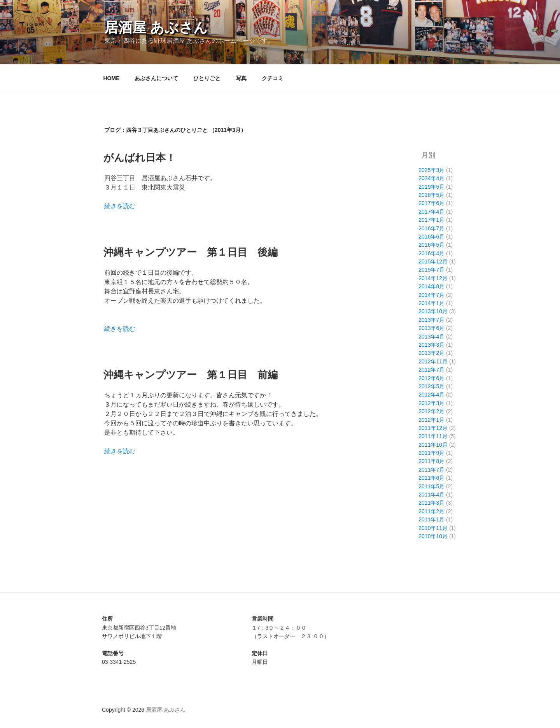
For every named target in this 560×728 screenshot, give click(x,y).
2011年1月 (431, 519)
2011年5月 (431, 486)
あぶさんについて (156, 78)
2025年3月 (431, 170)
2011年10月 (433, 445)
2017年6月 (431, 203)
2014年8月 (431, 286)
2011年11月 (433, 436)
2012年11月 (433, 361)
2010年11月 (433, 528)
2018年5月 (431, 195)
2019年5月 (431, 187)
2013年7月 (431, 320)
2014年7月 (431, 295)
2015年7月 (431, 270)
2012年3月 (431, 403)
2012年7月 (431, 370)
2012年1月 (431, 420)
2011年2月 (431, 511)
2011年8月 (431, 461)
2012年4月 (431, 395)
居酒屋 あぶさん (156, 27)
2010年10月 (433, 536)
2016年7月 (431, 228)
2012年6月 (431, 378)
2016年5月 (431, 245)
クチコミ (273, 78)
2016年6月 (431, 237)
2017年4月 (431, 212)
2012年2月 (431, 411)
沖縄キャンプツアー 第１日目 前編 (191, 375)
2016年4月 (431, 253)
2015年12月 (433, 261)
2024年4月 (431, 178)
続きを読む (120, 206)
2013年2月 (431, 353)
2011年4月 (431, 495)
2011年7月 (431, 470)
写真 (241, 78)
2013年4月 (431, 337)
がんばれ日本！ (140, 158)
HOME (112, 78)
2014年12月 (433, 278)
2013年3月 (431, 345)
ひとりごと (207, 78)
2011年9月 (431, 453)
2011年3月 (431, 503)
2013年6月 (431, 328)
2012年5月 (431, 386)
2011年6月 (431, 478)
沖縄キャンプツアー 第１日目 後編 (191, 252)
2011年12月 (433, 428)
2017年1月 (431, 220)
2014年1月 (431, 303)
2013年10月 (433, 311)
